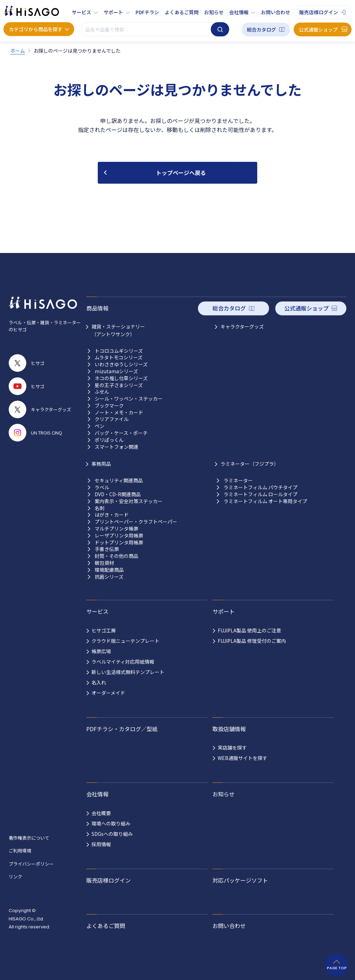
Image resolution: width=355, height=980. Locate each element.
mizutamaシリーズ (116, 371)
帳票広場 (101, 651)
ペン (99, 426)
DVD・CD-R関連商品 (118, 494)
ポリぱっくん (109, 440)
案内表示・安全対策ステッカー (129, 501)
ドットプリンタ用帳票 (119, 542)
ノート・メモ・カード (119, 413)
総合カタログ (261, 29)
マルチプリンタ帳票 (116, 529)
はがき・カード (112, 515)
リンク (15, 877)
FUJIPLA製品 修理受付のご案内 (252, 641)
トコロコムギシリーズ (119, 351)
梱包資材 (104, 563)
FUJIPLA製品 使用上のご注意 (249, 630)
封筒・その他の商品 (116, 556)
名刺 (99, 508)
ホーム (18, 51)
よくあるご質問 (182, 12)
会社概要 (101, 813)
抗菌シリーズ (109, 577)
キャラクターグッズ (242, 326)
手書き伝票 (107, 549)
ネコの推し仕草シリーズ (121, 378)
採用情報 (101, 844)
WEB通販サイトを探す (243, 758)
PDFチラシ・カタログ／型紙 (122, 729)
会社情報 (239, 12)
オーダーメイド (108, 693)
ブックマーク (109, 406)
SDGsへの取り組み (112, 834)
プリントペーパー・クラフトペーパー (136, 522)
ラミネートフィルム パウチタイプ (261, 487)
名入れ (99, 682)
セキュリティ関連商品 (119, 480)
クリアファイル (112, 419)
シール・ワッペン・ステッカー (129, 399)
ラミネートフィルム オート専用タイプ (265, 501)
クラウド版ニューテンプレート (125, 641)
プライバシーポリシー (31, 864)
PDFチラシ (147, 12)
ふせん (102, 392)
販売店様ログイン (319, 12)
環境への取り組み (111, 823)
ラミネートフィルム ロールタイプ (261, 494)
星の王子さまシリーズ (119, 385)
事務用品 (101, 464)
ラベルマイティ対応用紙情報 (123, 662)
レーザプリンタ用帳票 (119, 536)
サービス (81, 12)
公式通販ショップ (318, 29)
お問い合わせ (276, 12)
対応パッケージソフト (240, 880)
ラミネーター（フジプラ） (250, 464)
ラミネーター (238, 480)
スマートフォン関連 (116, 447)
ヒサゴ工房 (104, 630)
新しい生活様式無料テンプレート (128, 672)
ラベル (102, 487)
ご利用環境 (20, 851)
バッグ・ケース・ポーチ (121, 433)
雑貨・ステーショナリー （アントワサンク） (118, 330)
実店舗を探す (232, 747)
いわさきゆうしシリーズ (121, 364)
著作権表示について (29, 838)
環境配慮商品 (109, 570)
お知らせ (214, 12)
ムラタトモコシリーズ (119, 357)
